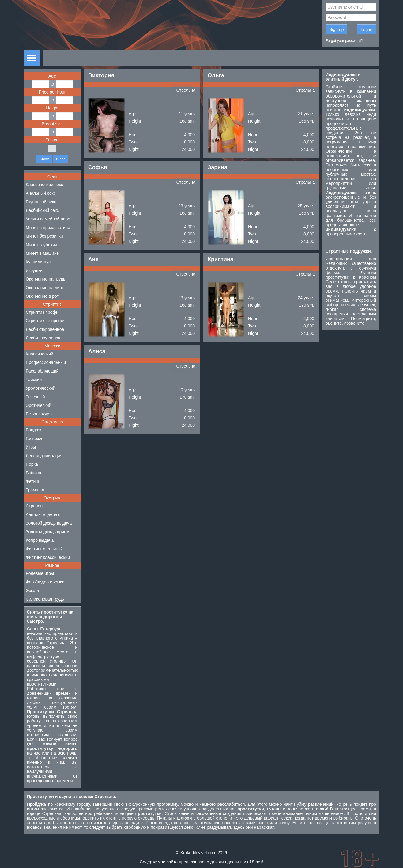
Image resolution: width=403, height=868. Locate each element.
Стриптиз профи (42, 312)
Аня (93, 259)
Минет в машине (42, 253)
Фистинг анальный (44, 549)
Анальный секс (41, 193)
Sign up (336, 29)
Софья (98, 167)
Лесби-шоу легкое (44, 338)
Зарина (217, 167)
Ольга (216, 75)
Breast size (52, 124)
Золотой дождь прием (48, 532)
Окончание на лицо (45, 288)
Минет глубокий (41, 245)
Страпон (34, 506)
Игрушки (34, 270)
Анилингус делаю (43, 514)
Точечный (35, 397)
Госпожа (34, 438)
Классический (40, 354)
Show (44, 159)
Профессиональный (46, 362)
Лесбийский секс (42, 210)
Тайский (34, 380)
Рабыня (33, 473)
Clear (60, 159)
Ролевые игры (40, 573)
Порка (32, 464)
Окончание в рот (42, 296)
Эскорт (33, 591)
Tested (52, 140)
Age (52, 76)
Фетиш (32, 481)
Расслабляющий (42, 371)
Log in (367, 29)
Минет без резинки (44, 236)
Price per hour (52, 92)
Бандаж (33, 430)
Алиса (97, 351)
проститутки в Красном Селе (351, 279)
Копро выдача (40, 540)
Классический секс (44, 185)
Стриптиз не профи (45, 321)
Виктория (101, 75)
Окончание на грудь (45, 279)
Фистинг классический (48, 557)
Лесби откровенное (45, 329)
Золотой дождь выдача (49, 523)
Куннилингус (38, 262)
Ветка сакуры (39, 414)
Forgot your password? (344, 41)
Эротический (38, 405)
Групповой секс (41, 202)
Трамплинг (36, 490)
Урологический (40, 388)
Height (52, 108)
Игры (31, 447)
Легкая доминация (44, 456)
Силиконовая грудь (45, 599)
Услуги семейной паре (48, 219)
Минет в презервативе (48, 228)
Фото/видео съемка (45, 582)
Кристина (220, 259)
